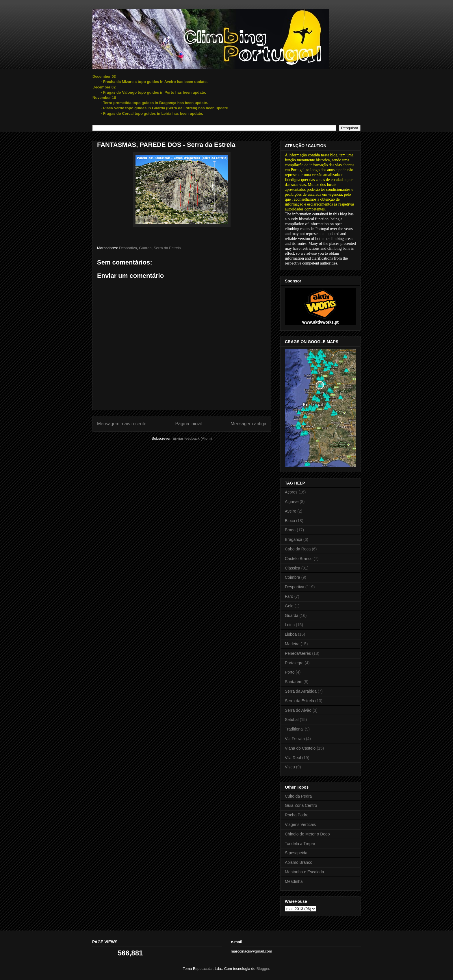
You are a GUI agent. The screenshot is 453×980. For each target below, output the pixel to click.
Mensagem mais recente (122, 424)
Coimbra (293, 577)
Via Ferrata (295, 739)
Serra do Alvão (298, 710)
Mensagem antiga (248, 424)
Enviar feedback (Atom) (192, 438)
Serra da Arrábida (301, 691)
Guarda (145, 248)
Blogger (263, 969)
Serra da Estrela (167, 248)
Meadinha (294, 881)
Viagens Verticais (300, 824)
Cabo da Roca (298, 549)
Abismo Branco (299, 862)
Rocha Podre (297, 815)
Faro (289, 596)
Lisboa (291, 634)
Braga (290, 530)
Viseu (290, 767)
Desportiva (128, 248)
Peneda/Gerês (298, 653)
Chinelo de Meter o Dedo (307, 834)
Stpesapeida (296, 853)
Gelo (289, 606)
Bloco (290, 521)
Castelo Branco (299, 559)
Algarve (292, 502)
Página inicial (188, 424)
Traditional (294, 729)
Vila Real (293, 758)
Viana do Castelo (300, 748)
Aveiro (290, 511)
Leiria (290, 625)
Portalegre (294, 663)
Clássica (293, 568)
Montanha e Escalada (304, 872)
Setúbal (292, 720)
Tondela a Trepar (300, 844)
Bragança (294, 539)
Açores (291, 492)
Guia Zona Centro (301, 805)
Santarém (294, 682)
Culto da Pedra (298, 796)
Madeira (292, 644)
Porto (290, 672)
